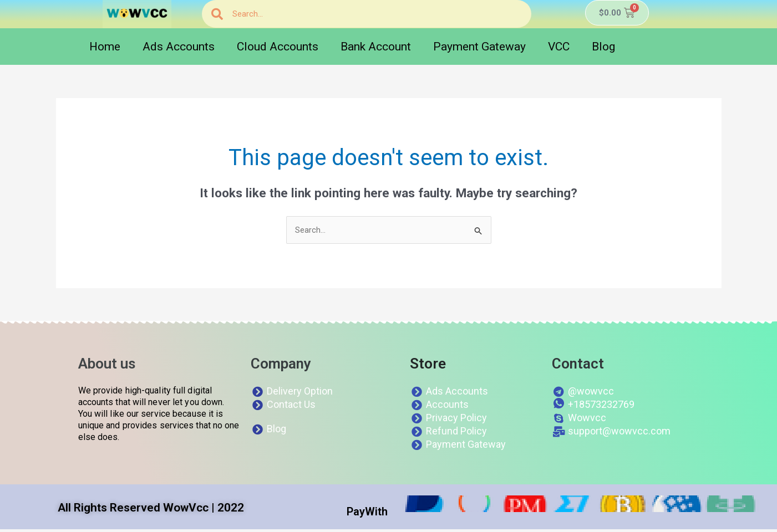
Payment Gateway (479, 47)
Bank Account (376, 47)
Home (105, 47)
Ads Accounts (179, 47)
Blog (603, 47)
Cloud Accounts (278, 47)
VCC (559, 47)
